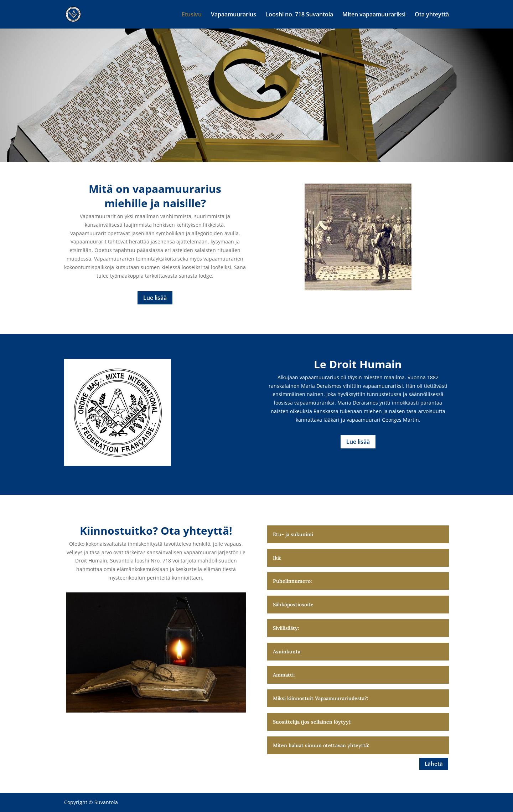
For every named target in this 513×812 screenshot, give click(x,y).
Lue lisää (155, 298)
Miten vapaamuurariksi (374, 15)
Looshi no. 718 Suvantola (299, 15)
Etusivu (192, 15)
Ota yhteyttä (432, 15)
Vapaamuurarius (234, 15)
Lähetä (434, 764)
